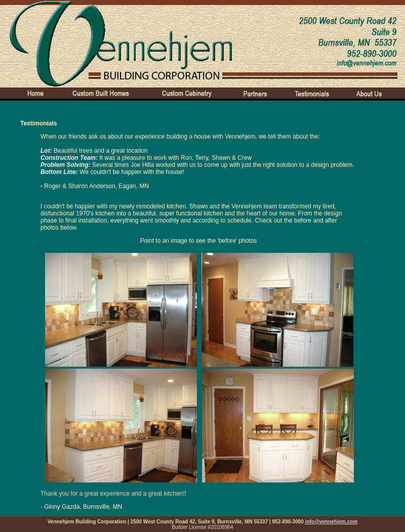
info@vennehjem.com (332, 522)
